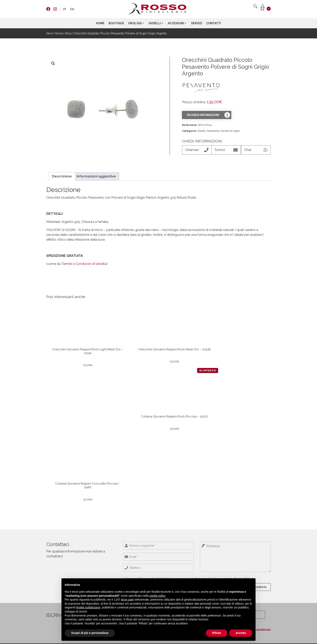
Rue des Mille (147, 559)
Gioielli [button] (156, 23)
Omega (97, 551)
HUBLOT (98, 534)
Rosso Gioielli (146, 547)
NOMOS (97, 538)
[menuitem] (65, 9)
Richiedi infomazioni (203, 115)
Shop (68, 33)
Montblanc (191, 534)
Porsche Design (102, 563)
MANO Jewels (147, 538)
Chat (256, 150)
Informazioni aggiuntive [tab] (96, 176)
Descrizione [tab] (62, 176)
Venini (188, 530)
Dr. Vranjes (191, 542)
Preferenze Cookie (57, 555)
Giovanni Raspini (148, 551)
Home (100, 23)
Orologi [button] (136, 23)
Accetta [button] (241, 633)
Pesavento (213, 131)
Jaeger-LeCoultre (103, 542)
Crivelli (143, 534)
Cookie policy (54, 551)
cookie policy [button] (157, 596)
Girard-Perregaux (103, 559)
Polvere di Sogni (230, 131)
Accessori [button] (177, 23)
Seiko (96, 555)
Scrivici (226, 150)
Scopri (71, 370)
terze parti (127, 600)
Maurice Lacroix (102, 547)
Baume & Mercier (103, 568)
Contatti (214, 23)
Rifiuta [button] (217, 633)
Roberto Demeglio (150, 555)
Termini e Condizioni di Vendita (84, 264)
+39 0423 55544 (245, 542)
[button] (53, 63)
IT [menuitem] (65, 9)
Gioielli (201, 131)
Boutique (116, 23)
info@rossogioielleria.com (251, 545)
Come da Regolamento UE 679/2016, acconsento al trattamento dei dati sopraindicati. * (190, 453)
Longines (98, 530)
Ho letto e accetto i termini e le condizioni (239, 496)
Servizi (197, 23)
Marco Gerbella (148, 542)
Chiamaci (197, 150)
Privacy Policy (242, 453)
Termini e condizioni (58, 542)
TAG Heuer (99, 572)
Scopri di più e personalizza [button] (90, 633)
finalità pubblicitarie (88, 607)
